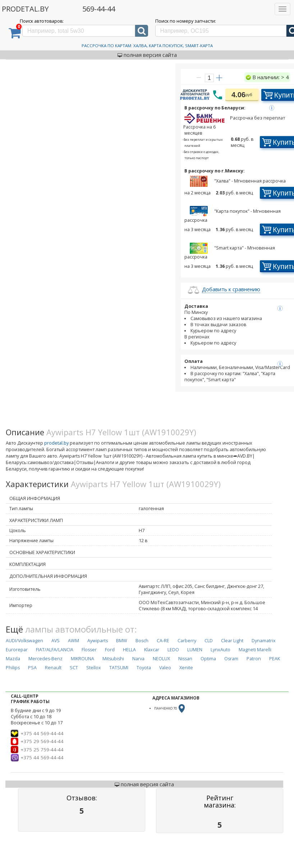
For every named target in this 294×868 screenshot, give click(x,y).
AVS (56, 641)
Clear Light (232, 641)
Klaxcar (152, 650)
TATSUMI (119, 668)
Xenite (186, 668)
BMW (122, 641)
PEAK (275, 659)
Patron (254, 659)
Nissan (185, 659)
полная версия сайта (147, 55)
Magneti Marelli (255, 650)
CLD (209, 641)
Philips (13, 668)
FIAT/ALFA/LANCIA (55, 650)
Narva (138, 659)
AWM (73, 641)
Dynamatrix (264, 641)
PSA (32, 668)
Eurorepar (17, 650)
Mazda (13, 659)
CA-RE (163, 641)
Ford (110, 650)
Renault (53, 668)
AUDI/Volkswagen (24, 641)
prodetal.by (56, 443)
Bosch (142, 641)
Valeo (165, 668)
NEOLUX (161, 659)
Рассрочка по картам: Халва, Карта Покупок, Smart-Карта (147, 46)
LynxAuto (220, 650)
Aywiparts (98, 641)
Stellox (94, 668)
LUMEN (195, 650)
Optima (208, 659)
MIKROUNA (82, 659)
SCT (74, 668)
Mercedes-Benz (45, 659)
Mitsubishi (113, 659)
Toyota (144, 668)
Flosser (89, 650)
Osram (231, 659)
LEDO (173, 650)
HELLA (129, 650)
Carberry (187, 641)
